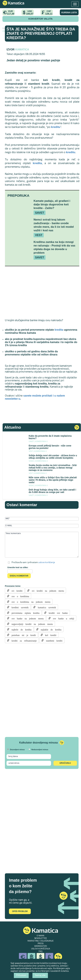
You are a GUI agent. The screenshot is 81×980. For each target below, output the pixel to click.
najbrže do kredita (20, 629)
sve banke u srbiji (62, 618)
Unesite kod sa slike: (18, 567)
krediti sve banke (57, 613)
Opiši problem (20, 911)
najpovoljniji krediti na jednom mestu (31, 624)
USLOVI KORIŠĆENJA (41, 949)
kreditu (56, 127)
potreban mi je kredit (23, 635)
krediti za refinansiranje (23, 640)
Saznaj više (40, 975)
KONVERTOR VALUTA (41, 19)
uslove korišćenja (47, 562)
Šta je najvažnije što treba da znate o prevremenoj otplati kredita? (41, 33)
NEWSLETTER (41, 938)
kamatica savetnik (46, 607)
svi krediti (16, 590)
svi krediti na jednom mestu (47, 590)
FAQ (40, 951)
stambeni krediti (53, 640)
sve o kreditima (19, 596)
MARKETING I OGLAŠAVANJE (41, 941)
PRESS (41, 944)
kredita (37, 163)
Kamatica (22, 50)
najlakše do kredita (50, 629)
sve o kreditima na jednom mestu (30, 602)
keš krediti (50, 635)
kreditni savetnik (19, 607)
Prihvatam (21, 975)
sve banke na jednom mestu (26, 618)
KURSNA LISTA (69, 12)
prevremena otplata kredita (24, 613)
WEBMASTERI (41, 946)
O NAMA (40, 936)
